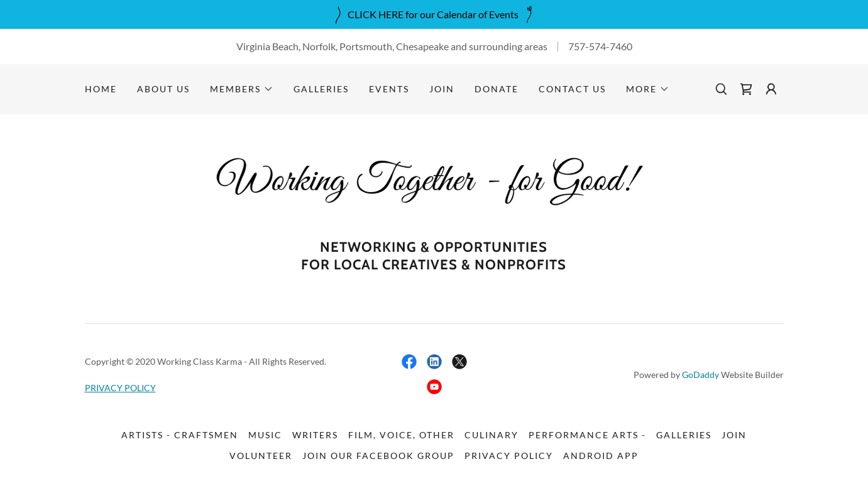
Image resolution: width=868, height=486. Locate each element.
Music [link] (265, 435)
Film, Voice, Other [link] (401, 435)
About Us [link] (163, 89)
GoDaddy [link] (700, 375)
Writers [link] (315, 435)
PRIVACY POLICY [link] (509, 456)
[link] (746, 89)
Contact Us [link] (572, 89)
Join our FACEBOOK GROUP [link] (378, 456)
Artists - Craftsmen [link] (180, 435)
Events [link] (389, 89)
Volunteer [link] (261, 456)
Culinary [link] (492, 435)
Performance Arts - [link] (587, 435)
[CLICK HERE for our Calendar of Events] (434, 14)
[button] (242, 89)
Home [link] (101, 89)
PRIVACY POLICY (120, 388)
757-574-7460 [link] (600, 46)
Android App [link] (601, 456)
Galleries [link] (321, 89)
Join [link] (442, 89)
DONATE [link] (497, 89)
